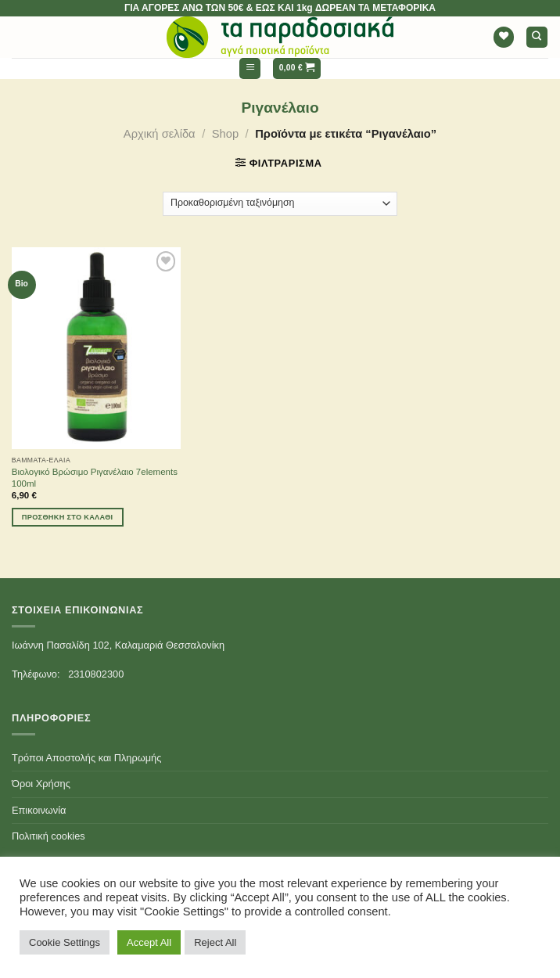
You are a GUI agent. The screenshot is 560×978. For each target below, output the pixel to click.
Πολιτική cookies (48, 836)
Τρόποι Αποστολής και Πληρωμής (86, 758)
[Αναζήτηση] (537, 37)
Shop (225, 134)
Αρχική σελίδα (160, 134)
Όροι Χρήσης (41, 784)
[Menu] (250, 68)
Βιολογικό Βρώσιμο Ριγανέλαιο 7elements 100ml (95, 478)
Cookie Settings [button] (65, 942)
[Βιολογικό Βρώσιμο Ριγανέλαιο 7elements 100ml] (96, 349)
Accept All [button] (149, 942)
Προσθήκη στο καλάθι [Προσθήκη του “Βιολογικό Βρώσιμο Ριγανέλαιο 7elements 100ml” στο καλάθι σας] (68, 517)
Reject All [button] (215, 942)
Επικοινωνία (39, 810)
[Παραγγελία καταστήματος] (280, 204)
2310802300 (96, 674)
